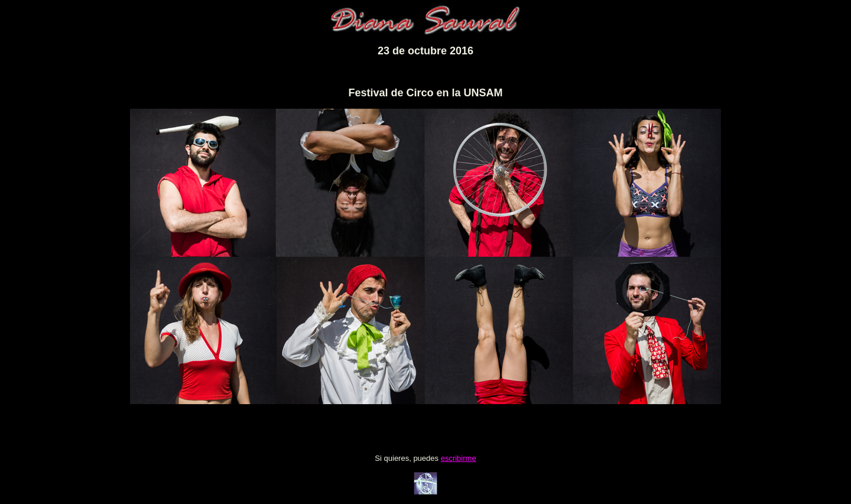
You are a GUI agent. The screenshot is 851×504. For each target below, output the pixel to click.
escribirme (459, 458)
